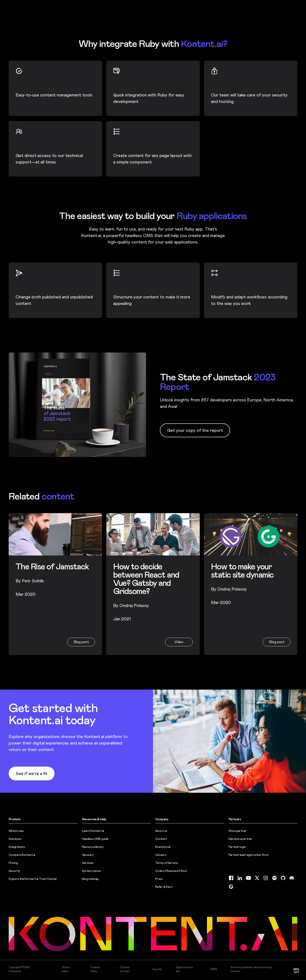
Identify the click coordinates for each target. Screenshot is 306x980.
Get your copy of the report (195, 430)
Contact (161, 839)
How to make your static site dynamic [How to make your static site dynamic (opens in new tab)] (242, 571)
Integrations (17, 847)
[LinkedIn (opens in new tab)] (240, 878)
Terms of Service (166, 863)
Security (14, 871)
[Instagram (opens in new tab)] (266, 878)
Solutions (15, 839)
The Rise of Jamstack (52, 567)
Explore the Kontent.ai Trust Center (33, 879)
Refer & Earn (164, 887)
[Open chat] (296, 970)
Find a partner (238, 831)
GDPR (213, 969)
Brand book (163, 847)
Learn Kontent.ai (93, 831)
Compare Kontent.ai (22, 855)
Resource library (93, 847)
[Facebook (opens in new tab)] (231, 878)
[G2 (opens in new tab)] (231, 887)
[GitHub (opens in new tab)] (283, 878)
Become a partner (240, 839)
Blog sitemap (90, 879)
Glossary (88, 855)
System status (92, 871)
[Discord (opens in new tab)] (292, 878)
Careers (161, 855)
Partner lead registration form (249, 855)
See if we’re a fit (32, 773)
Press (159, 879)
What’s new (16, 831)
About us (161, 831)
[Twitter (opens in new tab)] (257, 878)
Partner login (237, 847)
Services (88, 863)
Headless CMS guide (95, 839)
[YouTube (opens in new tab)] (248, 878)
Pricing (13, 863)
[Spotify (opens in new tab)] (274, 878)
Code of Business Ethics (171, 871)
